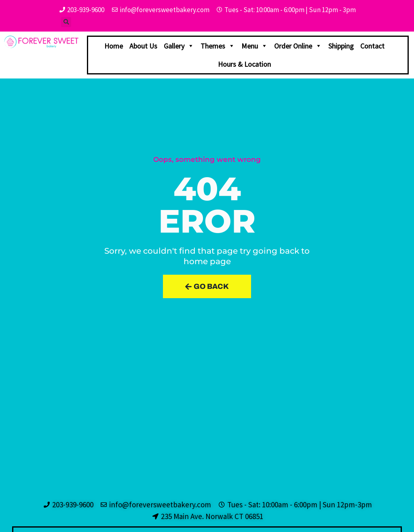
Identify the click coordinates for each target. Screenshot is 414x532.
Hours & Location (244, 64)
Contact (372, 46)
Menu (255, 46)
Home (114, 46)
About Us (143, 46)
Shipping (341, 46)
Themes (218, 46)
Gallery (179, 46)
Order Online (298, 46)
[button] (66, 22)
